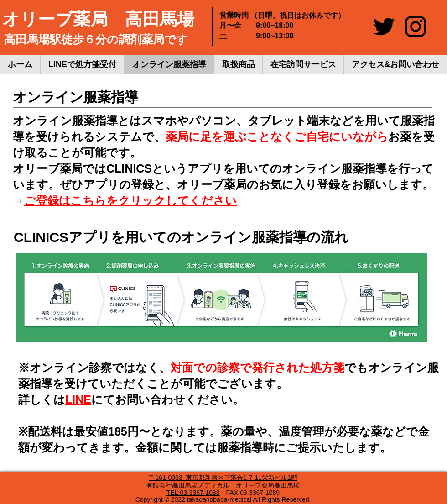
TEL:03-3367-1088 (193, 493)
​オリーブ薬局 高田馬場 (98, 19)
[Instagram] (416, 26)
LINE (78, 399)
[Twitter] (384, 26)
